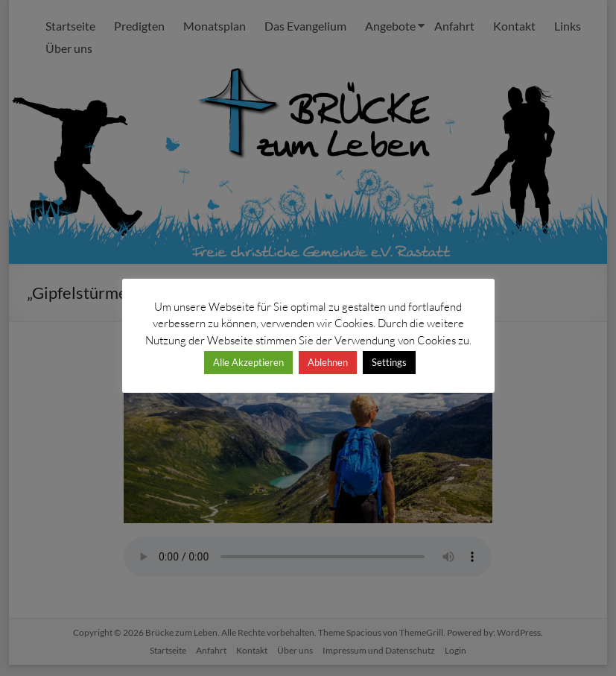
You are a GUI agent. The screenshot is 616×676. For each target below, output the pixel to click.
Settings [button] (389, 362)
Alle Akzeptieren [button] (248, 362)
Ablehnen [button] (328, 362)
